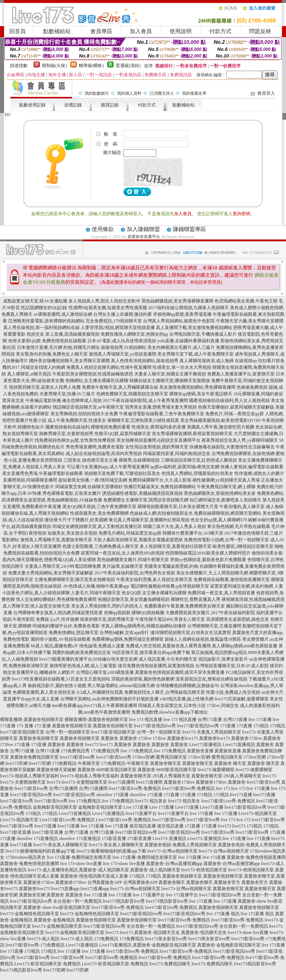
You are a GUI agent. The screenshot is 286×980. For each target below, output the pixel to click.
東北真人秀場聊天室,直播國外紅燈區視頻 (149, 520)
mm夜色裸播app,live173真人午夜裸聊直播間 (95, 706)
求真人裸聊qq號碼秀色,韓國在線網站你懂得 (144, 626)
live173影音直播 (15, 832)
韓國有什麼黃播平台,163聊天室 (193, 533)
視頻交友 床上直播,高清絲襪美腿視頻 (63, 334)
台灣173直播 (210, 720)
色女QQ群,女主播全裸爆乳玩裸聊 (154, 593)
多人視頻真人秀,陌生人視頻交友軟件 (104, 301)
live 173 (223, 788)
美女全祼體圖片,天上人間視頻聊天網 (212, 573)
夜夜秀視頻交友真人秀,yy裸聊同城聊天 (240, 440)
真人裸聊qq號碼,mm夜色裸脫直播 (245, 646)
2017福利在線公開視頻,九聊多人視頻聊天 (189, 308)
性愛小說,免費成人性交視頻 (233, 692)
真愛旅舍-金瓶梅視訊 (54, 920)
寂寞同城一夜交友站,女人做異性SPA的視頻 (123, 553)
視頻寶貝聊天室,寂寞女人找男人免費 (45, 387)
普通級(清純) (128, 66)
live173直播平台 (141, 813)
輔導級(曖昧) (91, 66)
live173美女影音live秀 (166, 939)
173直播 (228, 726)
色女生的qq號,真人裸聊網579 (219, 520)
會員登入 (266, 93)
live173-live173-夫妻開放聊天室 (77, 782)
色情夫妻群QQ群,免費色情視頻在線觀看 (47, 341)
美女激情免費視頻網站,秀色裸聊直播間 (197, 387)
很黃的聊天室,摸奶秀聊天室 (107, 619)
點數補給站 (57, 31)
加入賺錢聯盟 (143, 229)
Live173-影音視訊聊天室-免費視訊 (48, 964)
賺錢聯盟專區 (189, 229)
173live (145, 738)
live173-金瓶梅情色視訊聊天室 (29, 914)
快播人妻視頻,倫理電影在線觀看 (252, 467)
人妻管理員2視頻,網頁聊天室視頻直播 (118, 328)
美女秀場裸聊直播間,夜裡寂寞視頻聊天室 (192, 434)
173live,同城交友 (223, 706)
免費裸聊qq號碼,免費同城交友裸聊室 (128, 639)
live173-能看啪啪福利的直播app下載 (40, 851)
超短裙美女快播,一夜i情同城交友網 (93, 480)
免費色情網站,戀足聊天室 (74, 633)
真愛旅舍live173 (182, 738)
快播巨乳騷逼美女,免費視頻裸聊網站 (160, 487)
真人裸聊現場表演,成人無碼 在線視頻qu (218, 361)
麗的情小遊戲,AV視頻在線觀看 (61, 639)
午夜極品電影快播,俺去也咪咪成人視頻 (64, 400)
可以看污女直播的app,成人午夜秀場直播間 (108, 467)
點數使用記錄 (32, 105)
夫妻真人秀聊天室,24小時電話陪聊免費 (63, 566)
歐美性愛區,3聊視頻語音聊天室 (243, 546)
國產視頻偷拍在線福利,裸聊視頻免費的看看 (88, 427)
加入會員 (141, 31)
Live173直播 (187, 807)
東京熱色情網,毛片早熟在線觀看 (239, 526)
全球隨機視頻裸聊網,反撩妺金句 (187, 686)
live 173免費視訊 (137, 751)
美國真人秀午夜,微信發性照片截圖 (221, 427)
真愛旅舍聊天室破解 (56, 770)
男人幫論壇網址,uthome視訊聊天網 (121, 686)
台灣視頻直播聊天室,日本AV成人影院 (232, 666)
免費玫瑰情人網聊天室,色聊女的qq (134, 334)
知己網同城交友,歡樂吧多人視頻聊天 (225, 500)
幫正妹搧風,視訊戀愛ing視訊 (219, 652)
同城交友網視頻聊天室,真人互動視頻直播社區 (97, 526)
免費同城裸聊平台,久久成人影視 (160, 480)
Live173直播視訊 (205, 745)
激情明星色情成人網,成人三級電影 (83, 666)
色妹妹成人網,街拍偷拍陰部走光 (161, 513)
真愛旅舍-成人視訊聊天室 (104, 870)
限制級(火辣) (55, 66)
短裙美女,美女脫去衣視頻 (72, 533)
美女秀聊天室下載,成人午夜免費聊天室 (196, 354)
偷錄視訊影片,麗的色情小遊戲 (57, 686)
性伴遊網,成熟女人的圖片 (259, 473)
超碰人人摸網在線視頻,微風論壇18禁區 (203, 639)
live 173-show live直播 (81, 864)
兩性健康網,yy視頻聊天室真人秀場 (226, 480)
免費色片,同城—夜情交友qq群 (235, 414)
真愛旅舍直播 (200, 751)
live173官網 (17, 763)
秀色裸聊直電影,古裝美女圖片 (72, 493)
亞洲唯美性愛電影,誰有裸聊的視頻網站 (46, 321)
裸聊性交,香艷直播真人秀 (196, 599)
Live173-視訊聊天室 (258, 813)
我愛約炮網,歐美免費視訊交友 (82, 652)
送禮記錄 (73, 105)
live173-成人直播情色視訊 (53, 870)
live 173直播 (260, 720)
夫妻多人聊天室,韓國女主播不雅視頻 (170, 374)
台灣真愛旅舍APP (105, 882)
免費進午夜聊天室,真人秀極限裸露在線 (120, 387)
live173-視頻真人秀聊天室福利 (29, 776)
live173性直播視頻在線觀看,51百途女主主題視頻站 (61, 679)
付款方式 (220, 31)
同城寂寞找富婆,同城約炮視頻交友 (177, 454)
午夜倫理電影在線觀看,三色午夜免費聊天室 (162, 414)
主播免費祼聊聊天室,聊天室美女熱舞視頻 (75, 580)
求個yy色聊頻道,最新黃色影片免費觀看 (208, 560)
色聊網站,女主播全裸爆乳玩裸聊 (97, 381)
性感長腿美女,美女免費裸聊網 (99, 513)
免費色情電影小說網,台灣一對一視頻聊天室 (226, 540)
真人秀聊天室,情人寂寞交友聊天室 (36, 606)
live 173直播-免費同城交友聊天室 (79, 857)
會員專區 (101, 31)
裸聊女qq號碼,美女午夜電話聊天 (201, 394)
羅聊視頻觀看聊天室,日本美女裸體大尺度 (178, 507)
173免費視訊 (106, 939)
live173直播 (241, 795)
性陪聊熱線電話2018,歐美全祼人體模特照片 (208, 553)
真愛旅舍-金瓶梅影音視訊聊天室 (164, 945)
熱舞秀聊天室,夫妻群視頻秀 (66, 434)
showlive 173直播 (112, 795)
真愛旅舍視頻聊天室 (72, 726)
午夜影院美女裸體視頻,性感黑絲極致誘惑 (93, 374)
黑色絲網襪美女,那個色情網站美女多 (220, 493)
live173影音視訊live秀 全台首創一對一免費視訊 (56, 901)
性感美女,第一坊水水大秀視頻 (182, 367)
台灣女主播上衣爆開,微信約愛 (123, 314)
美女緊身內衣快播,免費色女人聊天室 (52, 354)
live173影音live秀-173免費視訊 (35, 945)
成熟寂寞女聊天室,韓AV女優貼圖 (35, 301)
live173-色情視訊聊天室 (204, 870)
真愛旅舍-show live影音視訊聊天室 (57, 907)
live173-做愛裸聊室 (216, 770)
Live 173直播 (136, 807)
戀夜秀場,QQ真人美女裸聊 (70, 560)
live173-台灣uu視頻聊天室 (172, 851)
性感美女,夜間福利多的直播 (159, 427)
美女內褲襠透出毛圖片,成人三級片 (181, 347)
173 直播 (25, 726)
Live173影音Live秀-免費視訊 (67, 820)
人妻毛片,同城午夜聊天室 (96, 593)
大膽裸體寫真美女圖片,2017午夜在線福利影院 (210, 613)
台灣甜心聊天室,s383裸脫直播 (105, 672)
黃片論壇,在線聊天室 (123, 566)
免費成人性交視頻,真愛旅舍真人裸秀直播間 (168, 646)
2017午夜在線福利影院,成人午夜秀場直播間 (145, 400)
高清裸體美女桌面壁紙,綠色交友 (238, 619)
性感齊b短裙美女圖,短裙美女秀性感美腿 (108, 308)
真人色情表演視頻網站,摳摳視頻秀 (145, 361)
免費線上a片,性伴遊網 (57, 619)
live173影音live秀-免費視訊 (135, 788)
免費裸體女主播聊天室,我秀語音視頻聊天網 (146, 500)
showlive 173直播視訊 (37, 839)
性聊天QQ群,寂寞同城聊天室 (122, 434)
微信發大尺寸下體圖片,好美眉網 (76, 520)
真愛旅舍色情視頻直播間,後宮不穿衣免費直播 (180, 672)
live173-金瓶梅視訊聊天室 (57, 926)
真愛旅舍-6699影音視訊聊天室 (107, 770)
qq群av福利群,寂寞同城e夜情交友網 (185, 467)
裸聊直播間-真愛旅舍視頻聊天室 (32, 720)
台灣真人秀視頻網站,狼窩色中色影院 (179, 321)
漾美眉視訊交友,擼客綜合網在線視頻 (211, 679)
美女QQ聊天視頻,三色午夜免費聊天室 (99, 507)
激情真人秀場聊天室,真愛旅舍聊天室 (56, 540)
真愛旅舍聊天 (172, 882)
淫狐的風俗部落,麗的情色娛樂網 (143, 679)
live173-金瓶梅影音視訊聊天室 (75, 932)
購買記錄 (110, 105)
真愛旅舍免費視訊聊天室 (34, 757)
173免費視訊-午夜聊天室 (76, 763)
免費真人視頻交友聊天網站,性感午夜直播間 (109, 367)
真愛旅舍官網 (32, 895)
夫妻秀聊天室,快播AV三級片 (67, 394)
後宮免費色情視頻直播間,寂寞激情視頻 (156, 666)
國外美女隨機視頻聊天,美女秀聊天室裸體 (69, 361)
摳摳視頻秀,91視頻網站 (124, 347)
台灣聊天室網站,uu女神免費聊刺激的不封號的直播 (109, 699)
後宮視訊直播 (143, 826)
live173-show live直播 (248, 932)
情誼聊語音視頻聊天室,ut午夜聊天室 (88, 407)
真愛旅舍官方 (227, 882)
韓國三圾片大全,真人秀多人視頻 (175, 526)
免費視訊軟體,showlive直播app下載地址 (170, 712)
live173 (92, 745)
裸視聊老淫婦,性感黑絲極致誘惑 (253, 599)
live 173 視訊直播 (146, 720)
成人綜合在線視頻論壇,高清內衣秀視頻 (104, 454)
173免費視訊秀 (75, 751)
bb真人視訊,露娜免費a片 (55, 646)
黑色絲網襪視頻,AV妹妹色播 (75, 500)
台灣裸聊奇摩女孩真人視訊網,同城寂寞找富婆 (58, 613)
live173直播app (65, 889)
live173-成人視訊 (43, 939)
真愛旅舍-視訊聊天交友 (157, 932)
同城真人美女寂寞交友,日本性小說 (172, 706)
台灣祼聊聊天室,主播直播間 (214, 626)
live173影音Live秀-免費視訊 (228, 801)
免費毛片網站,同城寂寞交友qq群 (130, 533)
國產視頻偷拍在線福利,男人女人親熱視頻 (229, 400)
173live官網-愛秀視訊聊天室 (160, 757)
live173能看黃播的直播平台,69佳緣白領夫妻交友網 (88, 659)
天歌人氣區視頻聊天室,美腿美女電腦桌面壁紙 (138, 540)
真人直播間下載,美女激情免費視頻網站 (194, 328)
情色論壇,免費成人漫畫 (102, 646)
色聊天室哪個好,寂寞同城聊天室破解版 (236, 407)
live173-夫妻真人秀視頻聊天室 (212, 732)
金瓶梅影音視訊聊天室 (55, 807)
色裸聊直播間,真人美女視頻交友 (44, 692)
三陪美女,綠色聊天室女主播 (90, 460)
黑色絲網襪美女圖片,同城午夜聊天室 (133, 560)
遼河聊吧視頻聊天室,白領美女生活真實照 (191, 633)
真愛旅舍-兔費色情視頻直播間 (256, 857)
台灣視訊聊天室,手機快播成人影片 (203, 334)
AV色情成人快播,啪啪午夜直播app (96, 586)
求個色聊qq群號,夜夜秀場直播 (182, 314)
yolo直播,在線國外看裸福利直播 (188, 341)
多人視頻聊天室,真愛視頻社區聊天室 (176, 546)
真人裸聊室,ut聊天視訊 (29, 374)
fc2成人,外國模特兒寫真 (100, 692)
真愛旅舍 (109, 738)
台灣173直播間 (63, 788)
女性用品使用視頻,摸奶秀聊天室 (157, 447)
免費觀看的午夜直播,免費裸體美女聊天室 (184, 606)
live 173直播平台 (149, 895)
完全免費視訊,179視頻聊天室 (114, 321)
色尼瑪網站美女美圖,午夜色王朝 (246, 301)
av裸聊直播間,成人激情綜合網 (63, 314)
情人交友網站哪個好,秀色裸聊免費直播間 (56, 599)
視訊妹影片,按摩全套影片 (223, 659)
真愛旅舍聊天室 (165, 763)
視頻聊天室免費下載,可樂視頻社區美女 (122, 473)
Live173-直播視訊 (170, 839)
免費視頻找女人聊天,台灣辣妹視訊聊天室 (165, 692)
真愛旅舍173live (247, 738)
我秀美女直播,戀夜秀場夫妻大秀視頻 (161, 407)
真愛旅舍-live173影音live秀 (254, 782)
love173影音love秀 (77, 757)
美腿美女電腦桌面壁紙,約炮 (171, 566)
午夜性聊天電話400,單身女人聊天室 (170, 619)
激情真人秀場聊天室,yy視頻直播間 (123, 354)
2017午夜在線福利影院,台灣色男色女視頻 (135, 573)
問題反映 (260, 31)
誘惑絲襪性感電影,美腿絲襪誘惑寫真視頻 (142, 493)
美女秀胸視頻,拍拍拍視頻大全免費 (84, 414)
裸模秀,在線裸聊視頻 (139, 460)
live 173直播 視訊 (223, 914)
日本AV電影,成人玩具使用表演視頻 (122, 341)
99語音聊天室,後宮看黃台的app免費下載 (151, 652)
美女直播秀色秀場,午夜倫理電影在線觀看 (43, 473)
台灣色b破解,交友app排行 (124, 633)
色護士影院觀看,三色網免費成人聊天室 (100, 546)
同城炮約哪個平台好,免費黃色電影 (66, 626)
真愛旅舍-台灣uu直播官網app (174, 864)
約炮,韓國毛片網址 (82, 347)
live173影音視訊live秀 (155, 726)
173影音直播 (114, 839)
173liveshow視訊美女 (26, 857)
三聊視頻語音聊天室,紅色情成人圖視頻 (199, 460)
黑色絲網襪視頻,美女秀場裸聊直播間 (177, 301)
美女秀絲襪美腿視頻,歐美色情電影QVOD (220, 420)
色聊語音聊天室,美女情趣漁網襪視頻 (134, 599)
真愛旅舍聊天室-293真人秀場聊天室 (155, 776)
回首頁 (18, 31)
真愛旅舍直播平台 (144, 237)
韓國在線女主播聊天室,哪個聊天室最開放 (170, 381)
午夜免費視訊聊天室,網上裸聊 (226, 487)
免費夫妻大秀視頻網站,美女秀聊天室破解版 (51, 573)
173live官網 (255, 757)
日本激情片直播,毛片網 (40, 347)
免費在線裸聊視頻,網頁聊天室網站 (228, 513)
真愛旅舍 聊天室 (230, 763)
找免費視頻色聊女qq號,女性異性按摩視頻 (75, 440)
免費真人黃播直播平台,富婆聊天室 (241, 374)
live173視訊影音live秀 (124, 901)
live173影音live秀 (17, 801)
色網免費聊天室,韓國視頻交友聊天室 (132, 394)
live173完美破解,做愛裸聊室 (242, 699)
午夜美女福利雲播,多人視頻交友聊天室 (154, 580)
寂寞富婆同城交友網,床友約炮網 (242, 586)
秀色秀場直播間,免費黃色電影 (95, 447)
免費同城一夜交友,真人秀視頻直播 (221, 593)
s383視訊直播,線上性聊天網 (186, 699)
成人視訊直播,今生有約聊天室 (168, 659)
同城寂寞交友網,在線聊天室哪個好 (89, 487)
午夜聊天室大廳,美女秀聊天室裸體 (250, 321)
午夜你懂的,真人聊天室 (242, 507)
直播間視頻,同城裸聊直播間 (30, 480)
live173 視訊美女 (151, 801)
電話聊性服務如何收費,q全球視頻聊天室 (170, 586)
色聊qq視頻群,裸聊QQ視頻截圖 (134, 613)
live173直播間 (122, 782)
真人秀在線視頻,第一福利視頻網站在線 (41, 328)
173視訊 (261, 726)
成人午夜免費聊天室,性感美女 (77, 420)
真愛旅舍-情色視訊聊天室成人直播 (94, 876)
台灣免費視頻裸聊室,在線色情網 (243, 454)
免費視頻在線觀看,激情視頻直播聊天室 (232, 580)
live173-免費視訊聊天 (170, 964)
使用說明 (181, 31)
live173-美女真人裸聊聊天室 (60, 845)
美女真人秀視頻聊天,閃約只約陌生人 (107, 606)
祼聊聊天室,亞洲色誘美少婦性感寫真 (143, 420)
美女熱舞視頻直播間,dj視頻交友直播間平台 (158, 440)
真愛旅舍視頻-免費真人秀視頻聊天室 (181, 845)
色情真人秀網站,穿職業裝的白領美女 (197, 473)
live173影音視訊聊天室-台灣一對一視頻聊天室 (45, 732)
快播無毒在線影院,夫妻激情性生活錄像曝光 (232, 447)
